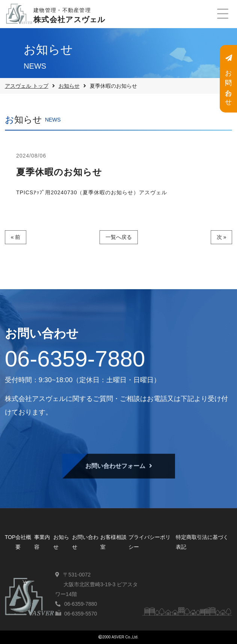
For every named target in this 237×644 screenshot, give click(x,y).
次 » (222, 237)
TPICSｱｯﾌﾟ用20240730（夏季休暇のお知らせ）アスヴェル (92, 192)
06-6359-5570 (81, 614)
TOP (10, 537)
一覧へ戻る (119, 237)
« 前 (16, 237)
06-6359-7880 (75, 359)
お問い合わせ (228, 79)
